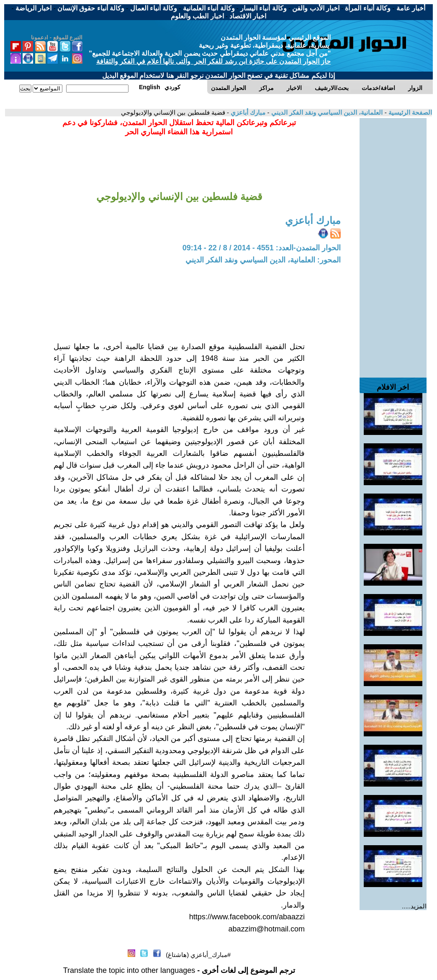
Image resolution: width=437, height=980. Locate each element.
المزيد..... (414, 906)
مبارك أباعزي (247, 112)
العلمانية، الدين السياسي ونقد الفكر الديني (326, 112)
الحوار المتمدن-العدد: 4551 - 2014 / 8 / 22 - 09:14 (262, 248)
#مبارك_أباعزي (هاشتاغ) (198, 955)
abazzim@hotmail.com (267, 929)
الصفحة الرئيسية (409, 112)
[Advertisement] (393, 244)
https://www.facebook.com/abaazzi (247, 917)
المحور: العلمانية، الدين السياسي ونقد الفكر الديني (263, 260)
